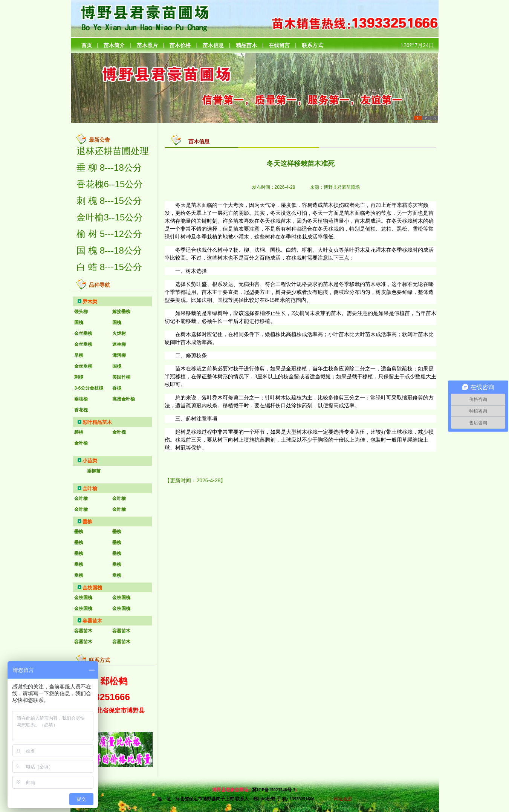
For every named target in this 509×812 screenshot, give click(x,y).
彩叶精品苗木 (97, 422)
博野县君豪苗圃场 (342, 187)
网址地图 (343, 799)
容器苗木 (92, 621)
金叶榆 (90, 489)
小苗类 (90, 461)
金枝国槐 (92, 588)
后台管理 (323, 799)
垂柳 (87, 522)
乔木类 (90, 302)
